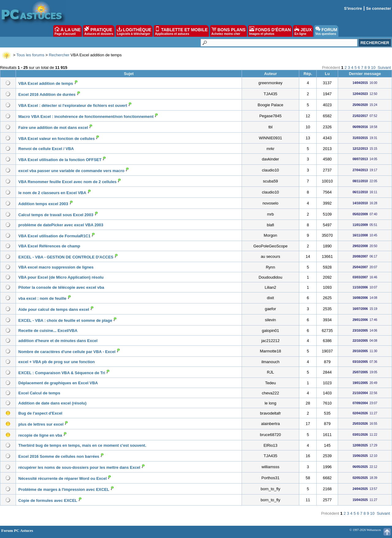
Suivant (384, 68)
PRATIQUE (99, 31)
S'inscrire (353, 8)
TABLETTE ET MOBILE (181, 31)
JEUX (303, 31)
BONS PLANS (228, 31)
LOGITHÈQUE (134, 31)
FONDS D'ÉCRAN (270, 31)
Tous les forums (30, 55)
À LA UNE (68, 31)
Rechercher (59, 55)
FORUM (326, 31)
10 (373, 68)
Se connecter (379, 8)
